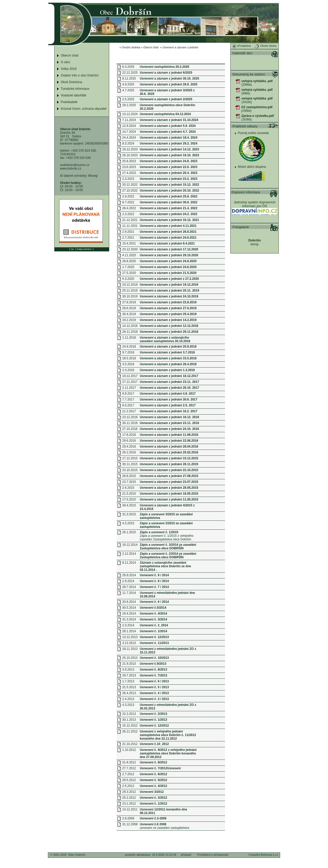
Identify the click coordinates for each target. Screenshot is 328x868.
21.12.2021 (130, 220)
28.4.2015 (129, 505)
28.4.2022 (129, 208)
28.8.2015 (129, 476)
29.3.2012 (129, 792)
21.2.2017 (129, 411)
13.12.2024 (130, 114)
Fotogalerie (241, 227)
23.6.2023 (129, 167)
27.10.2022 (130, 191)
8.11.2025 (129, 79)
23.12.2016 (130, 417)
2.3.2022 (128, 214)
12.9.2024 (129, 126)
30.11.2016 (130, 423)
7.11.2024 (129, 120)
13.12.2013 (130, 637)
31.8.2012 (129, 762)
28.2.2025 (129, 105)
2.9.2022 (128, 196)
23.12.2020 (130, 249)
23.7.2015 (129, 482)
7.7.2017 (128, 399)
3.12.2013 (129, 643)
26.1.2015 (129, 532)
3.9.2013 (128, 670)
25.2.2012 (129, 798)
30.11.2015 (130, 464)
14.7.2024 (129, 132)
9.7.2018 (128, 352)
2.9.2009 (128, 818)
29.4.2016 (129, 447)
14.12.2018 (130, 326)
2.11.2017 (129, 388)
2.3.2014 (128, 625)
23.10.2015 (130, 470)
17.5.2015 (129, 499)
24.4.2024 (129, 138)
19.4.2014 (129, 614)
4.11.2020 (129, 255)
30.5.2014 (129, 608)
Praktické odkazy (245, 126)
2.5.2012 (128, 786)
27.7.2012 (129, 768)
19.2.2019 (129, 320)
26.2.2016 (129, 452)
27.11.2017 (130, 382)
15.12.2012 (130, 726)
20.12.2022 (130, 185)
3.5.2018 (128, 364)
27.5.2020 (129, 273)
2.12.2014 (129, 554)
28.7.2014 (129, 587)
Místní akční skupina (252, 167)
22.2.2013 (129, 714)
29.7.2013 (129, 675)
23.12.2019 (130, 285)
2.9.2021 (128, 232)
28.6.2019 (129, 308)
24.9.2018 (129, 347)
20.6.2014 (129, 602)
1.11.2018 (129, 338)
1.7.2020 (128, 267)
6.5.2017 (128, 405)
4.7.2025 (128, 90)
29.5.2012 (129, 780)
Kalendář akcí (242, 53)
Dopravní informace (246, 192)
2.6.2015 (128, 488)
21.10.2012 (130, 744)
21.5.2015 (129, 494)
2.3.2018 (128, 370)
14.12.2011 (130, 809)
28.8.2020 (129, 261)
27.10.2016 (130, 429)
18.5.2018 (129, 358)
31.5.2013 (129, 687)
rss (72, 249)
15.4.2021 (129, 243)
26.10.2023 (130, 155)
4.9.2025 (128, 84)
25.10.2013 (130, 658)
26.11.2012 (130, 731)
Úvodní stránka (131, 47)
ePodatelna (242, 46)
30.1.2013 (129, 720)
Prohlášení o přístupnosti (213, 855)
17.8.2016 (129, 435)
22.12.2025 (130, 73)
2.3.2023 (128, 179)
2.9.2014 (128, 581)
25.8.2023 (129, 161)
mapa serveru (84, 249)
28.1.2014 (129, 631)
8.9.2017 (128, 394)
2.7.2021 (128, 238)
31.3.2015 (129, 514)
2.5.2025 (128, 99)
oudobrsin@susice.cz (75, 165)
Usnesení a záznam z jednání (180, 47)
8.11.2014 (129, 563)
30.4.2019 (129, 314)
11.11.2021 (130, 226)
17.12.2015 (130, 458)
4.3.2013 (128, 705)
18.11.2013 (130, 649)
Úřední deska (265, 46)
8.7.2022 (128, 202)
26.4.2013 (129, 693)
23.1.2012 (129, 804)
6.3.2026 (128, 67)
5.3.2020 (128, 279)
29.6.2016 (129, 441)
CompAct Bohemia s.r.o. (264, 855)
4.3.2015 (128, 523)
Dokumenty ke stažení (249, 74)
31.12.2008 (130, 824)
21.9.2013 (129, 664)
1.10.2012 (129, 750)
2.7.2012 (128, 774)
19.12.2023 (130, 149)
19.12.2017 (130, 376)
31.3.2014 (129, 619)
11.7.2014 (129, 593)
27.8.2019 (129, 302)
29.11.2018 (130, 332)
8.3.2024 (128, 143)
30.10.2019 (130, 296)
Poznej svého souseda (253, 133)
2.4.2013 (128, 699)
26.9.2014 (129, 575)
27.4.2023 (129, 173)
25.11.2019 (130, 291)
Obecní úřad (151, 47)
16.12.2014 (130, 545)
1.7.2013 (128, 681)
